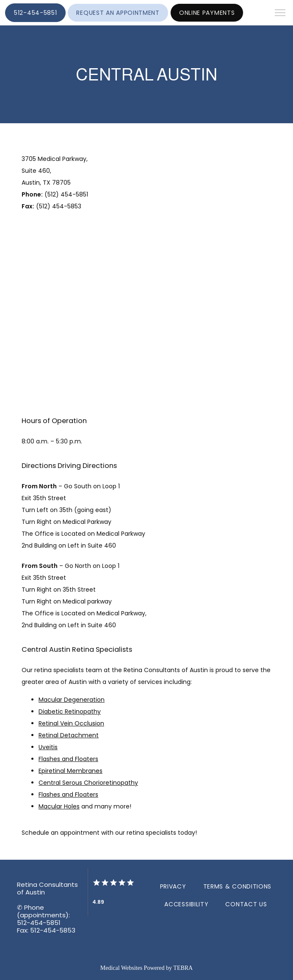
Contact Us (246, 904)
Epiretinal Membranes (70, 771)
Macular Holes (59, 806)
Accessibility (186, 904)
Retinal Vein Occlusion (71, 723)
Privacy (173, 886)
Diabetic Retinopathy (70, 711)
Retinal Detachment (69, 735)
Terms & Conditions (238, 886)
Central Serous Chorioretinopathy (88, 783)
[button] (280, 14)
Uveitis (48, 747)
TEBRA (183, 968)
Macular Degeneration (72, 700)
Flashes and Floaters (68, 759)
